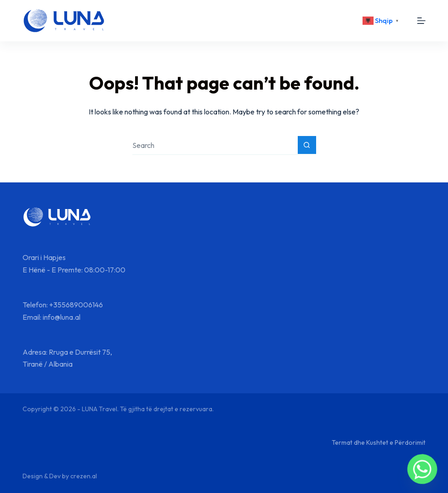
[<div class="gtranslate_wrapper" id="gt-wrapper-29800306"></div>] (382, 21)
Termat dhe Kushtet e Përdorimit (379, 442)
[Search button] (307, 145)
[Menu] (421, 21)
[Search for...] (215, 145)
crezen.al (84, 476)
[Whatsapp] (422, 469)
